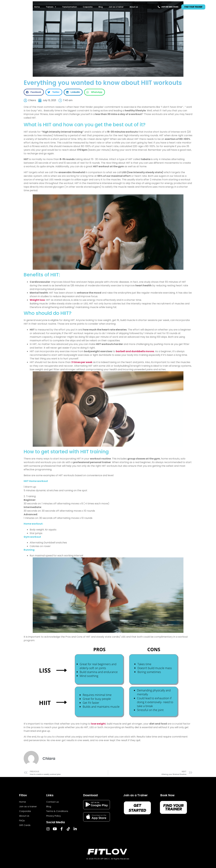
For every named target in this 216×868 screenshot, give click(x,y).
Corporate (88, 7)
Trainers (51, 7)
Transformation (69, 7)
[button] (34, 92)
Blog (101, 7)
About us (134, 7)
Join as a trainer (116, 7)
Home (37, 7)
